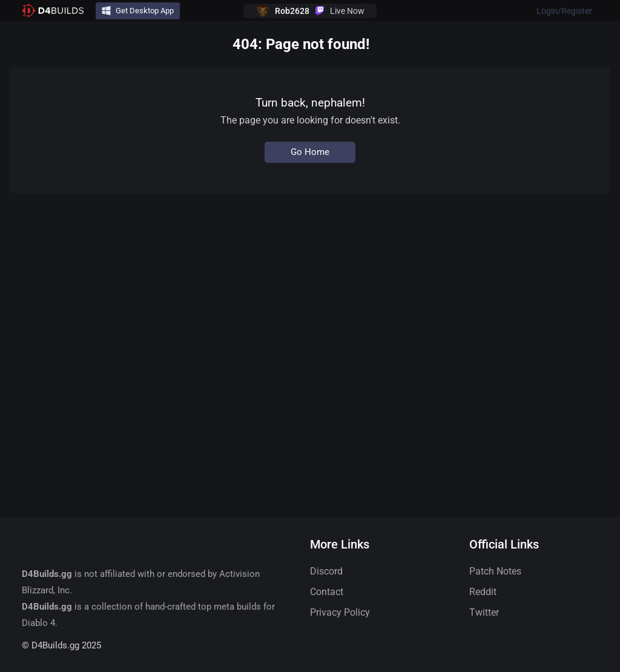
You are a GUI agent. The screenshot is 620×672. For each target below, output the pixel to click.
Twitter (484, 612)
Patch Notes (495, 571)
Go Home (310, 152)
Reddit (483, 592)
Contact (327, 592)
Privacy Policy (340, 612)
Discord (326, 571)
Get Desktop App (138, 11)
